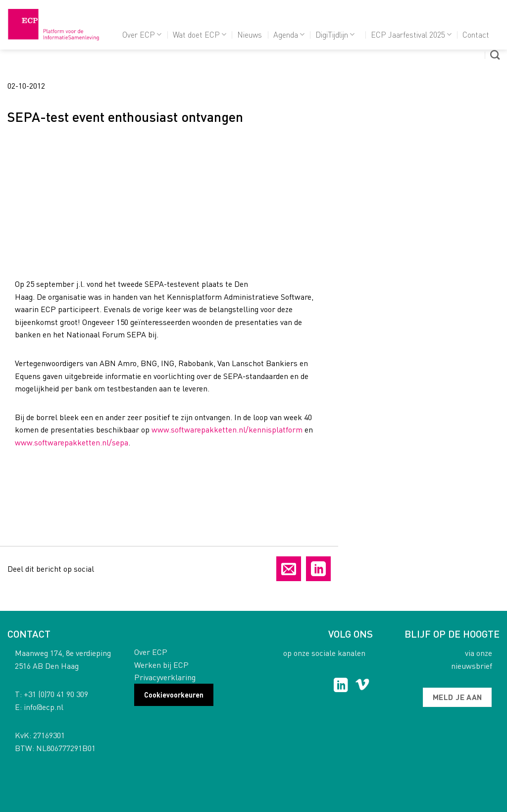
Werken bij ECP (161, 665)
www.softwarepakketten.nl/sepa (72, 442)
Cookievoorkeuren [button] (174, 695)
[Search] (495, 55)
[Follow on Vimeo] (362, 686)
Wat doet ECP (200, 34)
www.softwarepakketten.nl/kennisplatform (227, 429)
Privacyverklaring (165, 677)
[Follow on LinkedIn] (341, 686)
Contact (476, 34)
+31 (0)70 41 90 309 (56, 694)
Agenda (289, 34)
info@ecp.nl (44, 707)
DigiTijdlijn (335, 34)
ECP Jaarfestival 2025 (411, 34)
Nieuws (250, 34)
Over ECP (142, 34)
